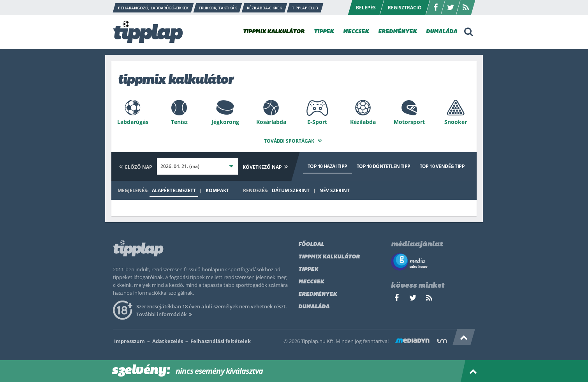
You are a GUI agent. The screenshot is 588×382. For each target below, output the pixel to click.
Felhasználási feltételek (221, 339)
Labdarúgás (133, 122)
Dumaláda (314, 305)
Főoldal (311, 242)
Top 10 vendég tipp (442, 164)
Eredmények (318, 292)
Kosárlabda (271, 122)
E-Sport (317, 122)
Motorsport (409, 122)
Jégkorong (225, 122)
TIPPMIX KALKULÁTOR (274, 32)
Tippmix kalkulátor (329, 255)
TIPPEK (324, 32)
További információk (165, 312)
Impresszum (129, 339)
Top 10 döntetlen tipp (384, 164)
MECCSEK (356, 32)
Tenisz (179, 122)
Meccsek (311, 280)
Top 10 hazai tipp (327, 164)
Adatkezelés (168, 339)
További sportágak (294, 139)
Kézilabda (363, 122)
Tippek (308, 267)
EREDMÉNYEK (397, 32)
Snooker (456, 122)
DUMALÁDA (442, 32)
